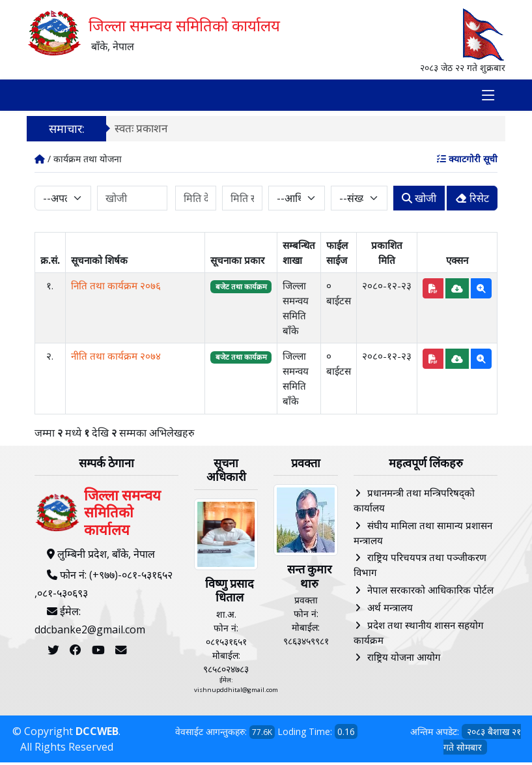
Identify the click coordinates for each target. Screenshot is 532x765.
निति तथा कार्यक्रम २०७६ (116, 288)
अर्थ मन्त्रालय (390, 609)
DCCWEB (97, 734)
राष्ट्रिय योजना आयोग (404, 659)
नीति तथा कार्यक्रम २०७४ (116, 358)
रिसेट (472, 201)
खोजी (419, 201)
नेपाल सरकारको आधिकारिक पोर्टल (430, 592)
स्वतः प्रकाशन (141, 131)
